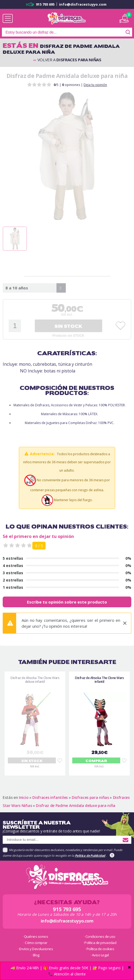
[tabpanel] (67, 156)
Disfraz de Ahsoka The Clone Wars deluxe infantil (35, 680)
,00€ (67, 308)
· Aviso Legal (100, 955)
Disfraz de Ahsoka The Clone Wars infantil (99, 680)
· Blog (35, 955)
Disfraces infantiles (50, 797)
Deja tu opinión (95, 85)
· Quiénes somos (35, 936)
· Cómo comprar (35, 943)
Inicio (24, 797)
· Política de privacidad (100, 943)
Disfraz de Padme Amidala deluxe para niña (76, 805)
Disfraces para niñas (90, 797)
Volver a (67, 60)
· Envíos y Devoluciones (35, 949)
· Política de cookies (100, 949)
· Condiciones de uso (100, 936)
